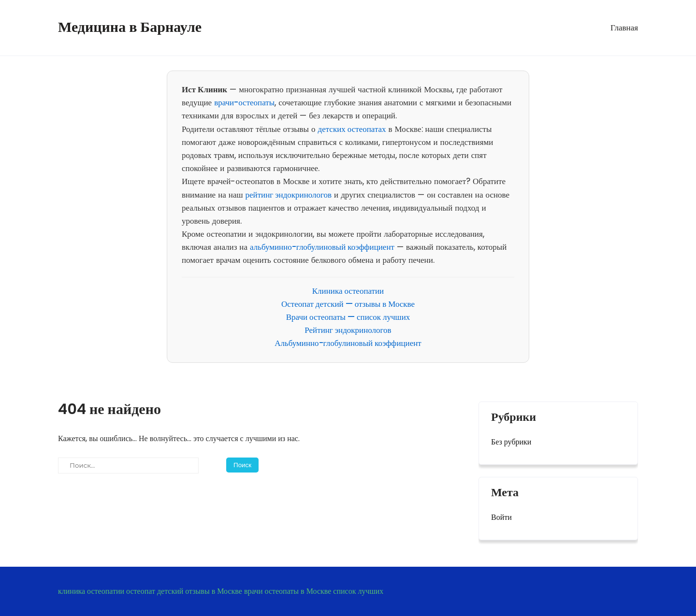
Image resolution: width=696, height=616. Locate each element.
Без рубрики (511, 442)
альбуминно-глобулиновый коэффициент (322, 247)
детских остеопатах (352, 129)
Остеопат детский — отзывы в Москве (348, 304)
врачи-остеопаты (244, 102)
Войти (501, 517)
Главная (624, 28)
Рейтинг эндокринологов (348, 330)
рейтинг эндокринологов (289, 195)
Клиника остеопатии (348, 291)
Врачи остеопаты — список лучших (348, 317)
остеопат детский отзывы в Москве (184, 591)
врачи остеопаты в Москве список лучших (314, 591)
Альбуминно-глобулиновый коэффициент (348, 343)
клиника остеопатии (91, 591)
